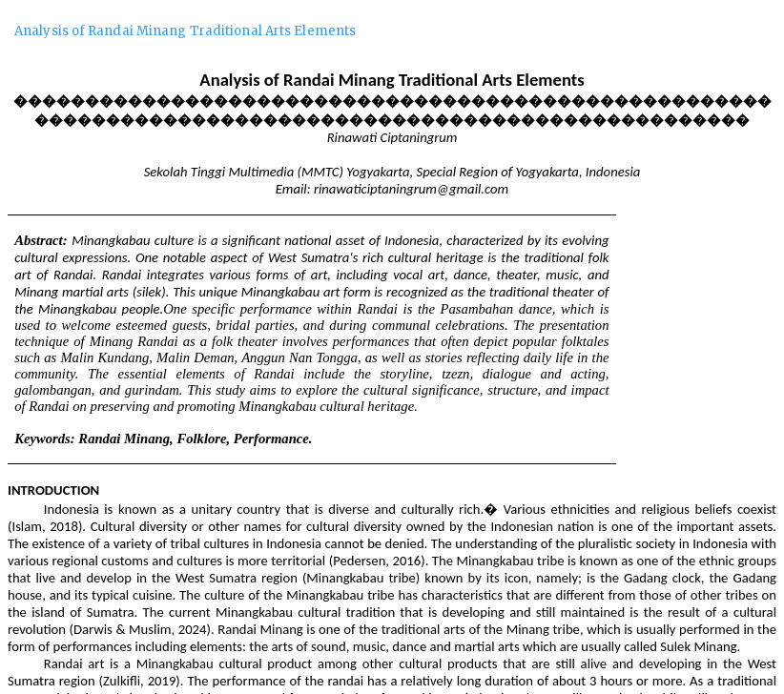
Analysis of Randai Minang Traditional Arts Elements (185, 31)
